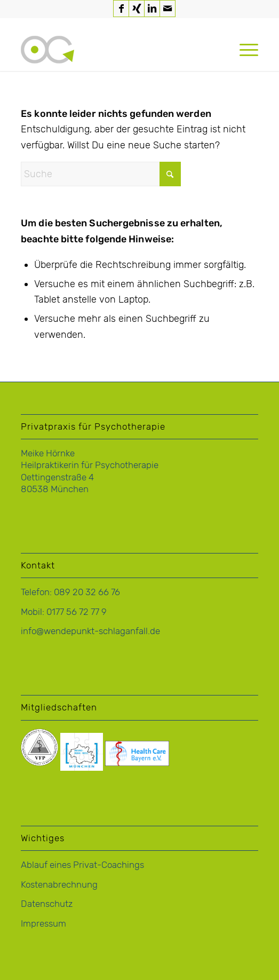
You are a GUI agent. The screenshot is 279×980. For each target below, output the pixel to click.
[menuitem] (244, 50)
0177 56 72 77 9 (77, 612)
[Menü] (244, 50)
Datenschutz (47, 904)
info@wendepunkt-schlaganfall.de (90, 631)
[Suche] (101, 174)
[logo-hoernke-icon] (116, 50)
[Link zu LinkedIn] (152, 9)
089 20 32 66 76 (87, 592)
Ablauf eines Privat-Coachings (82, 865)
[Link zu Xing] (137, 9)
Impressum (43, 923)
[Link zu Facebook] (121, 9)
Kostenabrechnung (59, 884)
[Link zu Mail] (168, 9)
